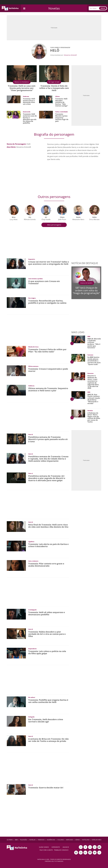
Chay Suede (46, 219)
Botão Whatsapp (81, 847)
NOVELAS (32, 840)
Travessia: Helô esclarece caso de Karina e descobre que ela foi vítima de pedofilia (30, 118)
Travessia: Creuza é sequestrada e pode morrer (48, 370)
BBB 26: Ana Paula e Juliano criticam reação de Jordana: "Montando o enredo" (94, 399)
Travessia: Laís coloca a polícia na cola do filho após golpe (47, 652)
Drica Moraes (94, 219)
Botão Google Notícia (81, 853)
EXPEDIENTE (56, 847)
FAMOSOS (41, 840)
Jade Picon (62, 219)
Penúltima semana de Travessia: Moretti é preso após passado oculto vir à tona (48, 439)
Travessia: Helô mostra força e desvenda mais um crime (29, 101)
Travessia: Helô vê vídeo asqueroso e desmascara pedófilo (47, 613)
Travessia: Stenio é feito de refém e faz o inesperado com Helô (54, 88)
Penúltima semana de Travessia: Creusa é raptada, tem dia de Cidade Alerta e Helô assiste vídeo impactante (48, 459)
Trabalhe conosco (61, 850)
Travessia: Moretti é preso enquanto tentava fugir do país (62, 118)
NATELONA (86, 840)
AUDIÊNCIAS (51, 840)
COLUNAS (61, 840)
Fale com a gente (46, 850)
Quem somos (44, 847)
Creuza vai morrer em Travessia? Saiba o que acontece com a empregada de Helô (49, 263)
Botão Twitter (90, 847)
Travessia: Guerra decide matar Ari (46, 788)
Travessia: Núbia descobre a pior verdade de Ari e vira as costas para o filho (47, 634)
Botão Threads (99, 853)
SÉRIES (78, 840)
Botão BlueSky (95, 853)
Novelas (54, 8)
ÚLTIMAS (10, 840)
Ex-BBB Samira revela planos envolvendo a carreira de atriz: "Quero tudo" (94, 361)
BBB (16, 840)
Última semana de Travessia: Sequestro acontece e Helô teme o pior (48, 389)
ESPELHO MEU (97, 840)
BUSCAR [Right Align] (103, 8)
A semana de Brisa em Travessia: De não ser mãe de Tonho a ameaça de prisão (48, 740)
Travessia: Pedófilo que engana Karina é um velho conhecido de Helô (48, 701)
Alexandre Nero (78, 219)
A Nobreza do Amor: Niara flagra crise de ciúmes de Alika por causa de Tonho (94, 417)
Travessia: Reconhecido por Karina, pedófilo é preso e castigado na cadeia (47, 302)
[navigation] (24, 8)
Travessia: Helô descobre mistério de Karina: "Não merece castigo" (62, 102)
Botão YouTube (99, 847)
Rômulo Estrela (30, 219)
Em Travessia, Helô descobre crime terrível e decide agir (46, 721)
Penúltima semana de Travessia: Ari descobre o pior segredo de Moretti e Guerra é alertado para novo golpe (47, 478)
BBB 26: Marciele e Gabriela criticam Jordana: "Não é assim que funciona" (94, 343)
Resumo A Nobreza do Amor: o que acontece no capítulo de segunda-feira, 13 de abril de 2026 (93, 382)
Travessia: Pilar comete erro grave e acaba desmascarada (46, 565)
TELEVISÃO (23, 840)
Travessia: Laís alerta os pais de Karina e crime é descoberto (48, 545)
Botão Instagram (95, 847)
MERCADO (70, 840)
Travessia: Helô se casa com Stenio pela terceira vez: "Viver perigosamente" (22, 88)
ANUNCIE (66, 847)
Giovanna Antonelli (70, 55)
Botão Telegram (76, 853)
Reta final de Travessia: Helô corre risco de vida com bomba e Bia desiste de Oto (48, 526)
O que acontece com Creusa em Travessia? (44, 282)
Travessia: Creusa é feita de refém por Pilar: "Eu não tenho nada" (47, 350)
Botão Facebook (85, 847)
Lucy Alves (14, 219)
